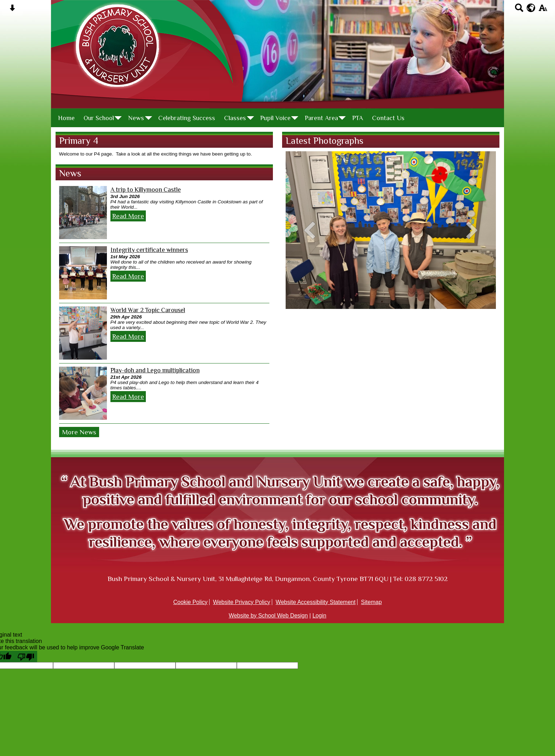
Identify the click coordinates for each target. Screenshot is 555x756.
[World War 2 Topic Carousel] (83, 333)
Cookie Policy (190, 602)
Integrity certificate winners (149, 250)
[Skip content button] (12, 10)
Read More (128, 216)
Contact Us (388, 118)
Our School (99, 118)
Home (66, 118)
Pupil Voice (275, 118)
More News (79, 432)
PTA (358, 118)
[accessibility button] (543, 10)
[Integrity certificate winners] (83, 273)
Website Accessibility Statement (316, 602)
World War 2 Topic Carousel (148, 310)
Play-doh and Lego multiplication (155, 370)
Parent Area (321, 118)
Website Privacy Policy (242, 602)
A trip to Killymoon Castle (146, 190)
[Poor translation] (26, 656)
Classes (235, 118)
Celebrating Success (187, 118)
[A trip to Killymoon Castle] (83, 213)
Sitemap (371, 602)
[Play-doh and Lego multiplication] (83, 393)
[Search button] (519, 10)
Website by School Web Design (268, 616)
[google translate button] (531, 8)
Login (319, 616)
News (136, 118)
